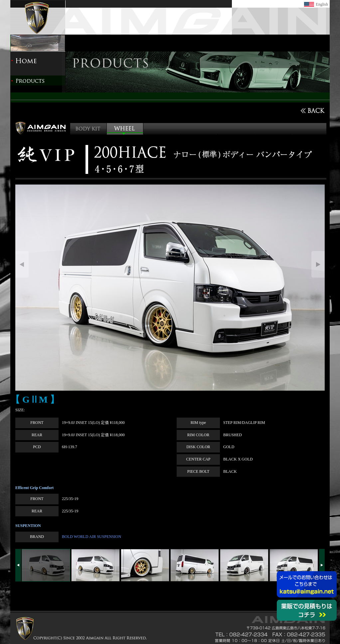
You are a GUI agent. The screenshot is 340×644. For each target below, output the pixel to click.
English (322, 4)
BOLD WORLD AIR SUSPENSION (91, 537)
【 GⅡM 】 (35, 399)
